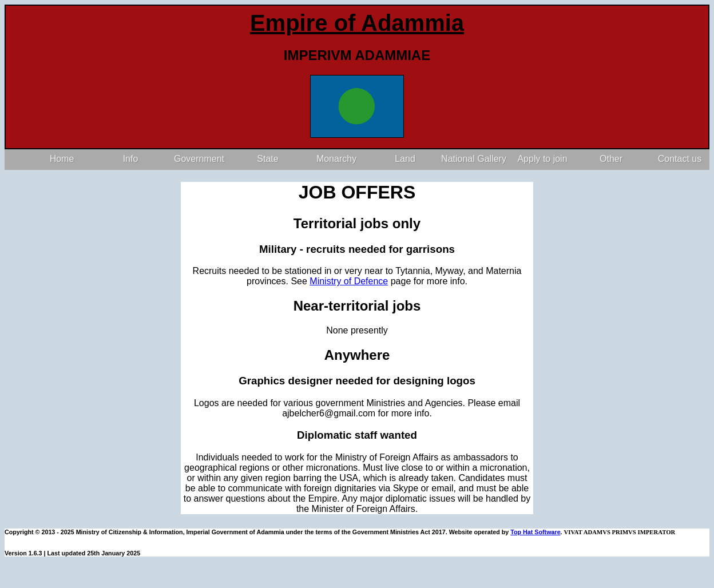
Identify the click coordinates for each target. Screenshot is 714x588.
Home (62, 159)
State (267, 159)
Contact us (680, 159)
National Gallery (474, 159)
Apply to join (542, 159)
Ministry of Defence (349, 281)
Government (199, 159)
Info (131, 159)
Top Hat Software (535, 532)
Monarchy (336, 159)
